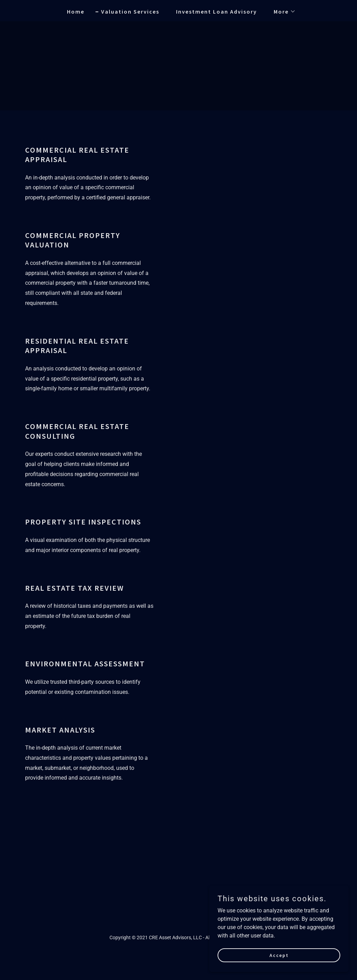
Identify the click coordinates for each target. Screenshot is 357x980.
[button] (282, 12)
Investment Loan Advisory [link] (217, 12)
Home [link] (76, 12)
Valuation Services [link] (130, 12)
